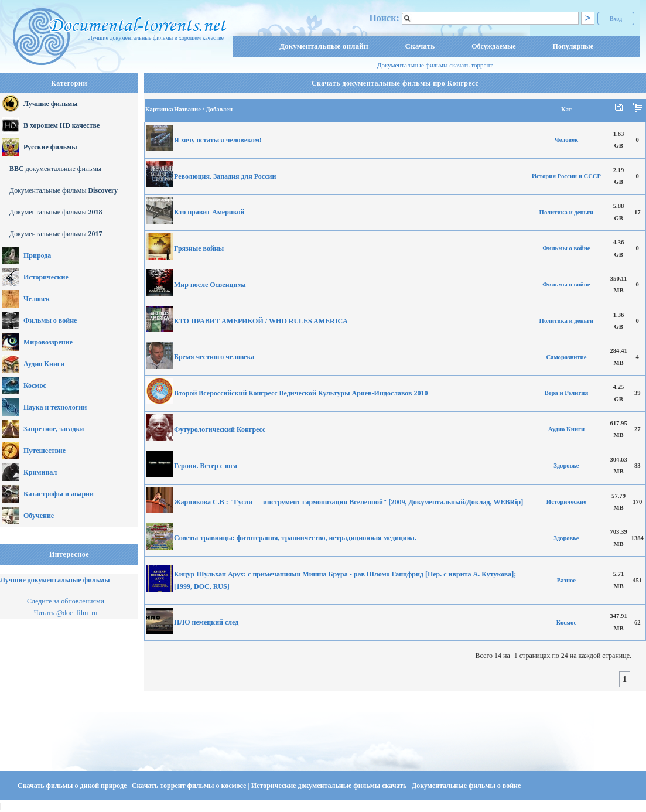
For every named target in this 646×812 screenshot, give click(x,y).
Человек (37, 299)
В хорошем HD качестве (61, 125)
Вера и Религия (567, 393)
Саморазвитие (566, 357)
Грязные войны (199, 248)
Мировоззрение (48, 342)
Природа (37, 255)
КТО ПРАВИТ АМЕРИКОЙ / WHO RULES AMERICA (261, 321)
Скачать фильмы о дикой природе (73, 786)
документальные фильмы (55, 169)
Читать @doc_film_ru (66, 613)
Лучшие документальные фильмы (55, 580)
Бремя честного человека (214, 357)
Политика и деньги (567, 212)
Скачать (420, 46)
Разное (566, 580)
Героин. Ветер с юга (206, 466)
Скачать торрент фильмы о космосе (190, 786)
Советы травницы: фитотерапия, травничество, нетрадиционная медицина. (295, 538)
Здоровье (566, 465)
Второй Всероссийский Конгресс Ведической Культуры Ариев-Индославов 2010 (301, 393)
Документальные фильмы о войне (466, 786)
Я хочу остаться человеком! (218, 140)
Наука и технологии (55, 407)
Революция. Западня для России (225, 176)
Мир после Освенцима (210, 285)
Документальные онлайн (324, 46)
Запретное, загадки (54, 429)
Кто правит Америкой (209, 212)
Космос (35, 385)
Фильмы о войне (50, 320)
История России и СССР (566, 176)
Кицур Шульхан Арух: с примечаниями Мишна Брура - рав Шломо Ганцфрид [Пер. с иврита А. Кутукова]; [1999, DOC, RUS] (345, 580)
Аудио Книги (44, 364)
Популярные (573, 46)
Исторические (46, 277)
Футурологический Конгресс (220, 429)
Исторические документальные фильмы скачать (330, 786)
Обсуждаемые (493, 46)
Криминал (40, 472)
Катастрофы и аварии (59, 494)
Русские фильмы (50, 147)
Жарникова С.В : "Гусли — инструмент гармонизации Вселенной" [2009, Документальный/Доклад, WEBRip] (348, 502)
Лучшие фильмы (51, 104)
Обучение (39, 516)
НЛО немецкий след (206, 622)
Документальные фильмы (64, 190)
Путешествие (45, 451)
